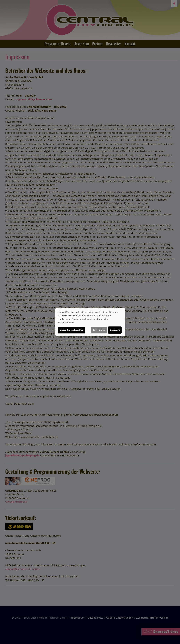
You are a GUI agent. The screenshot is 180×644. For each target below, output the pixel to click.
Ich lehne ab (99, 330)
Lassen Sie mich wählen (72, 330)
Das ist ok (115, 330)
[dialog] (90, 322)
